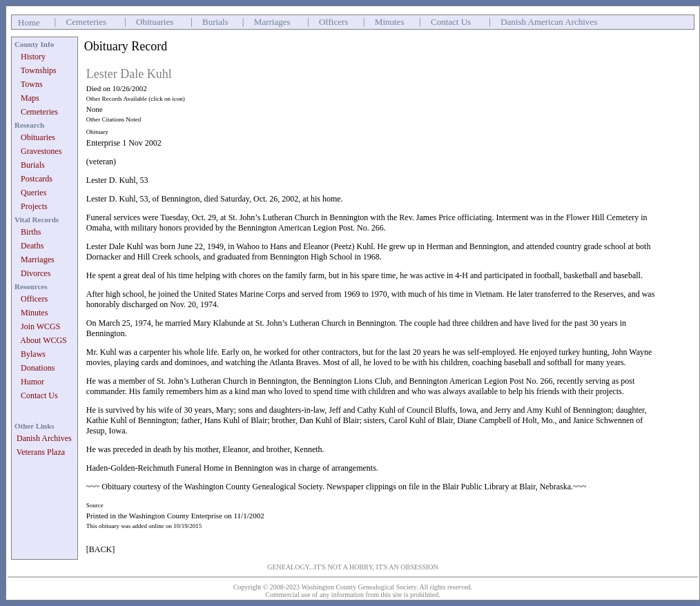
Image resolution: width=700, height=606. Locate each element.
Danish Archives (44, 438)
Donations (38, 368)
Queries (33, 193)
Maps (30, 98)
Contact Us (451, 22)
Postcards (37, 179)
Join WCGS (40, 326)
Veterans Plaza (41, 452)
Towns (32, 84)
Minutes (390, 22)
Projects (34, 206)
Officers (333, 22)
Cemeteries (86, 22)
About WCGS (43, 340)
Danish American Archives (549, 22)
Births (31, 232)
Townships (39, 70)
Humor (32, 382)
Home (29, 22)
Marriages (272, 22)
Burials (215, 22)
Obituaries (155, 22)
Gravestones (41, 151)
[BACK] (100, 549)
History (33, 57)
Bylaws (33, 354)
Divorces (36, 273)
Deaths (32, 246)
